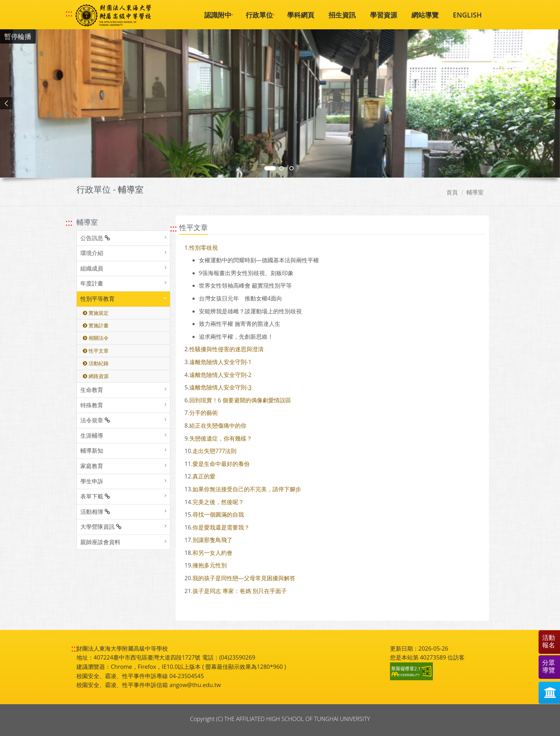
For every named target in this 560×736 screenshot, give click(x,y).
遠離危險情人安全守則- (219, 387)
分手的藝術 (204, 413)
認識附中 (218, 15)
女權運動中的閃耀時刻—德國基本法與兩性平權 (259, 260)
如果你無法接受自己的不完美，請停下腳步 (247, 489)
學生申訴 (92, 481)
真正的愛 (204, 476)
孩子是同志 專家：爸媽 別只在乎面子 (240, 591)
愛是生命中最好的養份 (221, 464)
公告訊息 (95, 238)
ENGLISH (467, 15)
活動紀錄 (96, 363)
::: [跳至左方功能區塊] (69, 222)
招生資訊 (342, 15)
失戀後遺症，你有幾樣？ (221, 438)
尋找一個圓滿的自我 (218, 514)
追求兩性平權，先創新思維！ (236, 337)
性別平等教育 (97, 299)
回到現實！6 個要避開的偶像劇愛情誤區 (240, 400)
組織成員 (92, 268)
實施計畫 (96, 325)
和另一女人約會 (212, 553)
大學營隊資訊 (101, 527)
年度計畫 (92, 283)
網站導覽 (425, 15)
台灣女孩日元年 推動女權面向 (241, 298)
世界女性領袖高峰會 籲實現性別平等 (245, 285)
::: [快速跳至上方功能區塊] (69, 13)
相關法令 (96, 338)
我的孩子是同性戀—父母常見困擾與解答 (244, 578)
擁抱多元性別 (210, 565)
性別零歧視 (204, 248)
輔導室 (475, 192)
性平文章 (96, 351)
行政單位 (259, 15)
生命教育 (92, 390)
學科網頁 (301, 15)
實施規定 (96, 313)
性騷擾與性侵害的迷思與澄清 (226, 349)
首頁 (452, 192)
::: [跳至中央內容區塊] (174, 228)
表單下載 (95, 496)
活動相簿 (95, 512)
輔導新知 (92, 451)
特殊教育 (92, 405)
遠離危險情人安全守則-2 (220, 375)
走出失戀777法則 (214, 451)
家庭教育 (92, 466)
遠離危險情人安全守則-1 (220, 362)
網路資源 (96, 376)
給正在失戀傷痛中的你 (218, 426)
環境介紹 (92, 253)
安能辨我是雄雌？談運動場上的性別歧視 (250, 311)
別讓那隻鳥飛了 (212, 540)
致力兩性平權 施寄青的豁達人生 (240, 324)
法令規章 (95, 420)
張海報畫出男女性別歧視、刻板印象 (246, 273)
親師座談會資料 (100, 542)
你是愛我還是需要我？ (221, 527)
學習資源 (384, 15)
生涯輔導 (92, 436)
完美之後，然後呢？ (218, 502)
